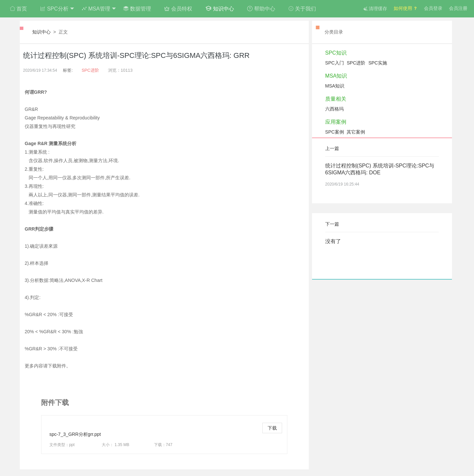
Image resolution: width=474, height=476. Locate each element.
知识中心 (220, 8)
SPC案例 (335, 132)
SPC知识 (336, 53)
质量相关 (336, 99)
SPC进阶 (90, 70)
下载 (272, 428)
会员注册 (458, 8)
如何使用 (406, 8)
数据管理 (137, 9)
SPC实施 (378, 63)
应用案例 (336, 122)
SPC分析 (57, 9)
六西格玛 (334, 109)
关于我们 (302, 9)
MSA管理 (99, 9)
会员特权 (178, 9)
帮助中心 (261, 9)
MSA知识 (336, 76)
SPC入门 (335, 63)
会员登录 (433, 8)
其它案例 (356, 132)
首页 (18, 9)
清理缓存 (375, 9)
